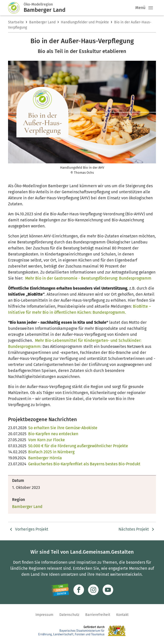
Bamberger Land (42, 22)
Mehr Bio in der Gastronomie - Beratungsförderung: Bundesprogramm (88, 278)
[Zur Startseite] (16, 8)
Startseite (16, 22)
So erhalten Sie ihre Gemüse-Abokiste (63, 428)
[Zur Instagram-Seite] (93, 590)
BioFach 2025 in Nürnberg (51, 452)
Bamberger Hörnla (45, 458)
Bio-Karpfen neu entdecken (53, 434)
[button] (151, 8)
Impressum (44, 615)
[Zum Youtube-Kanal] (108, 590)
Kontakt (122, 615)
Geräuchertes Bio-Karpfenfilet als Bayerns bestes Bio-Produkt (84, 464)
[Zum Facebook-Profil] (79, 590)
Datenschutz (69, 615)
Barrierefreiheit (98, 615)
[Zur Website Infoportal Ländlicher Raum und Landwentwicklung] (60, 590)
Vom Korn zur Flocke (47, 440)
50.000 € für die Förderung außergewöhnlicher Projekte (78, 446)
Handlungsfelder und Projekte (85, 22)
